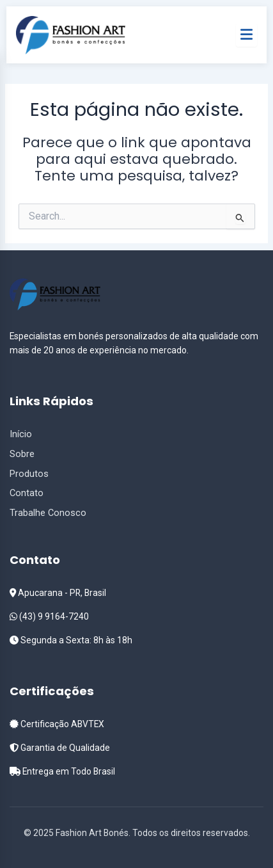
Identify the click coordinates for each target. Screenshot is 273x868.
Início (21, 434)
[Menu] (247, 35)
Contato (27, 493)
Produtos (29, 474)
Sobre (22, 454)
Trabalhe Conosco (48, 513)
